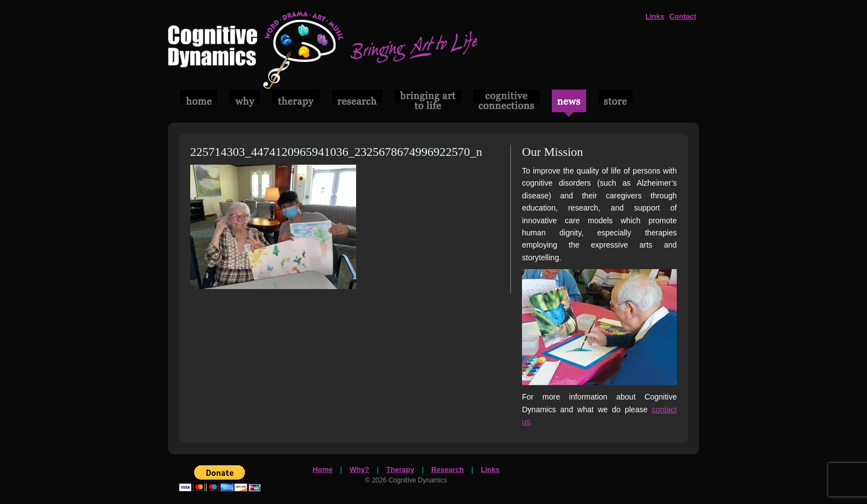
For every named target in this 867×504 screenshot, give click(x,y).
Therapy (401, 469)
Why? (359, 469)
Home (322, 469)
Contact (683, 16)
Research (448, 469)
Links (655, 16)
